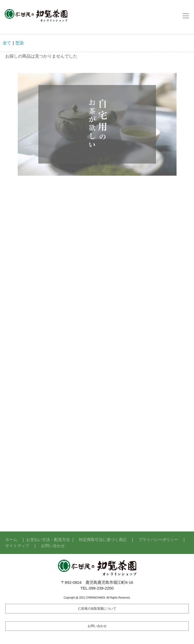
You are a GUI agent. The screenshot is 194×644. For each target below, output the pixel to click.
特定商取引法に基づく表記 (103, 540)
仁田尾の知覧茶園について (97, 609)
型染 (20, 43)
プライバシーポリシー (158, 540)
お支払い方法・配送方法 (48, 540)
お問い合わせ (53, 546)
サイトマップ (17, 546)
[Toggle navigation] (186, 16)
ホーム (11, 540)
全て (7, 43)
